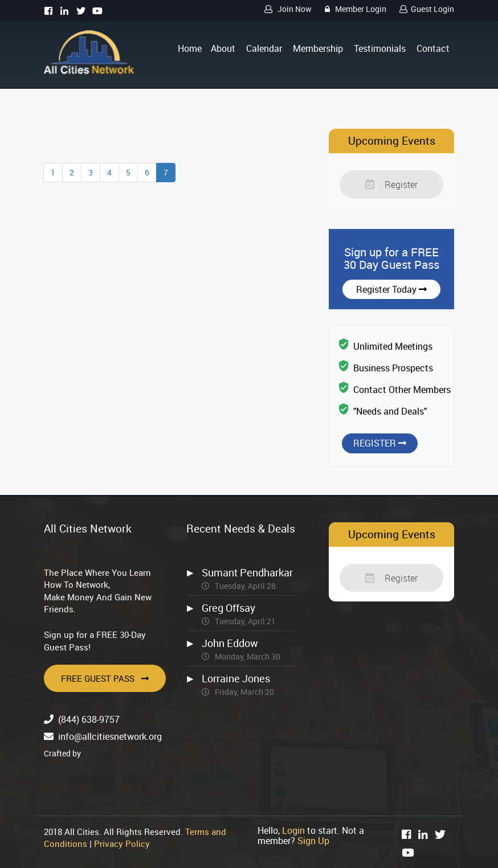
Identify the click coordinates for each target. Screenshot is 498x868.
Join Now (286, 9)
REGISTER (380, 443)
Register (391, 185)
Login (293, 830)
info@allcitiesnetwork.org (110, 736)
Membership (318, 48)
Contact (433, 48)
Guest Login (425, 9)
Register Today (391, 289)
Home (190, 48)
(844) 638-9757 (89, 719)
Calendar (264, 48)
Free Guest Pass (105, 678)
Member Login (354, 9)
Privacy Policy (122, 844)
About (223, 48)
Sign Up (313, 841)
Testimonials (380, 48)
